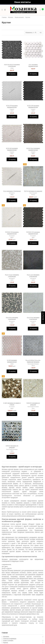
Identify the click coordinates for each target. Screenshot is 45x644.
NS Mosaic (12, 236)
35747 (12, 154)
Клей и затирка (8, 641)
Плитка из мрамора (10, 639)
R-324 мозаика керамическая (12, 361)
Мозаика (6, 637)
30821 (33, 237)
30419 (12, 280)
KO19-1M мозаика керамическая (12, 107)
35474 (33, 111)
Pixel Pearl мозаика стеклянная (33, 318)
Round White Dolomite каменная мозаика (33, 361)
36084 (33, 154)
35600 (12, 195)
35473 (12, 111)
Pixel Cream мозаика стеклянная (12, 276)
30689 (12, 408)
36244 (33, 366)
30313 (12, 451)
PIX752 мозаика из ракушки (33, 191)
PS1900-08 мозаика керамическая (12, 233)
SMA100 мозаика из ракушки (33, 404)
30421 (12, 323)
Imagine (12, 109)
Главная (5, 633)
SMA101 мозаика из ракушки (12, 447)
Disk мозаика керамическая (33, 65)
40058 (12, 68)
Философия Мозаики (33, 364)
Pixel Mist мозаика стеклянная (12, 318)
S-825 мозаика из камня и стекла (12, 404)
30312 (33, 408)
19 (41, 33)
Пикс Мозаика (33, 193)
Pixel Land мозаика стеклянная (33, 276)
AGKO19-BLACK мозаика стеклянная (12, 65)
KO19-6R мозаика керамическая (12, 149)
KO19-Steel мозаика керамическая (33, 149)
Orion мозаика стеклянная (12, 191)
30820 (12, 237)
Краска (6, 643)
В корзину (12, 74)
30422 (33, 323)
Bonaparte (12, 193)
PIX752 (33, 195)
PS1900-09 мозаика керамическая (33, 233)
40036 (12, 364)
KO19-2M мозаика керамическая (33, 107)
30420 (33, 280)
